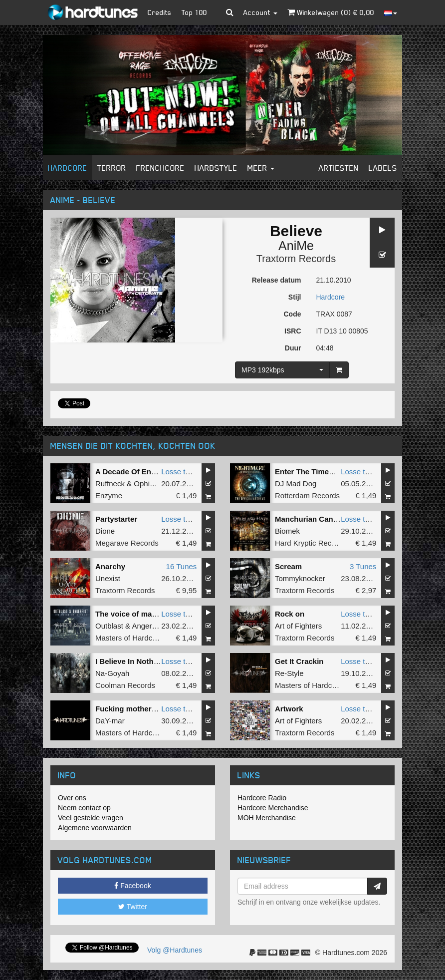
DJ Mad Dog (296, 484)
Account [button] (260, 12)
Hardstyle (216, 168)
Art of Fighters (298, 626)
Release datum (277, 280)
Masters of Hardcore (129, 638)
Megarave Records (127, 543)
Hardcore (68, 168)
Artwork (289, 709)
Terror (112, 168)
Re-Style (289, 673)
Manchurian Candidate (315, 519)
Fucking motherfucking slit (143, 709)
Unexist (108, 578)
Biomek (287, 531)
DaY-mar (110, 721)
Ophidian (149, 484)
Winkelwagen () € (331, 12)
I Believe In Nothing (130, 661)
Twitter (133, 907)
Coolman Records (125, 685)
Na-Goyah (112, 673)
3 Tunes (363, 566)
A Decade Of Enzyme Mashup (148, 472)
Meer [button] (261, 168)
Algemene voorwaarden (95, 828)
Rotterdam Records (307, 495)
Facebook (132, 886)
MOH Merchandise (267, 818)
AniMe (296, 246)
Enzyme (109, 495)
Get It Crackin (299, 661)
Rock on (290, 614)
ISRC (293, 331)
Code (293, 314)
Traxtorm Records (296, 259)
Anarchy (110, 566)
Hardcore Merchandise (273, 808)
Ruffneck (110, 484)
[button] (230, 12)
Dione (105, 531)
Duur (293, 348)
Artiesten (339, 168)
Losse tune (179, 472)
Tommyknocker (300, 578)
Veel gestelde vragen (91, 818)
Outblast (109, 626)
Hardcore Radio (262, 798)
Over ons (72, 798)
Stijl (295, 297)
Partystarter (116, 519)
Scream (288, 566)
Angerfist (146, 626)
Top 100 (194, 12)
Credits (160, 12)
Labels (383, 168)
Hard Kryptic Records (311, 543)
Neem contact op (84, 808)
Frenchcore (160, 168)
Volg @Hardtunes (175, 950)
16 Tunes (182, 566)
